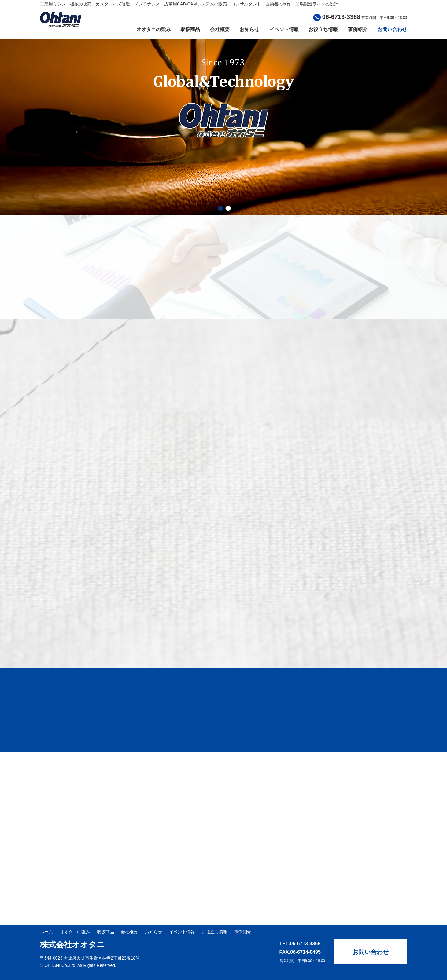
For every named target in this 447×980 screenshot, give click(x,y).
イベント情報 (284, 29)
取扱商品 (190, 29)
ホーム (46, 932)
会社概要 (220, 29)
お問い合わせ (392, 29)
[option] (223, 127)
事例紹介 (358, 29)
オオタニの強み (153, 29)
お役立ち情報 (323, 29)
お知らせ (249, 29)
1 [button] (220, 209)
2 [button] (228, 209)
